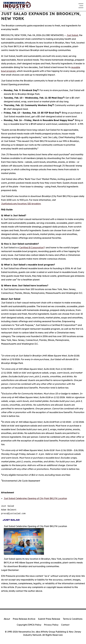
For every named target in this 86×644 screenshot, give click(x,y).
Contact (65, 625)
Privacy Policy (51, 625)
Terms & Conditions (73, 619)
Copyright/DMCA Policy (29, 625)
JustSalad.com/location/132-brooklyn (21, 204)
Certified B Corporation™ (32, 248)
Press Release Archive (24, 619)
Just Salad (72, 35)
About (7, 619)
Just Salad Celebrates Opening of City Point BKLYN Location (35, 498)
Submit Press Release (49, 619)
